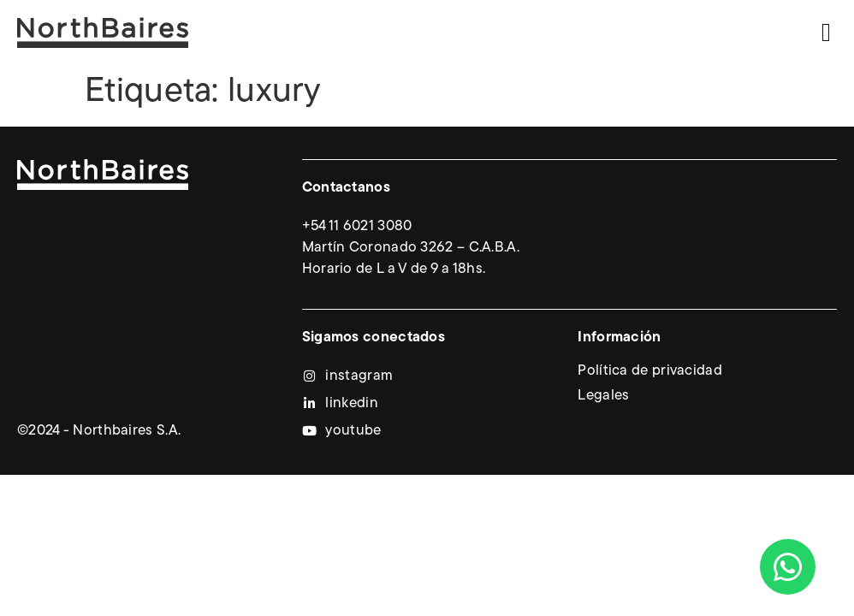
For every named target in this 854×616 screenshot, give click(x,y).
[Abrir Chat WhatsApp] (788, 567)
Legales (603, 396)
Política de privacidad (650, 371)
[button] (826, 32)
